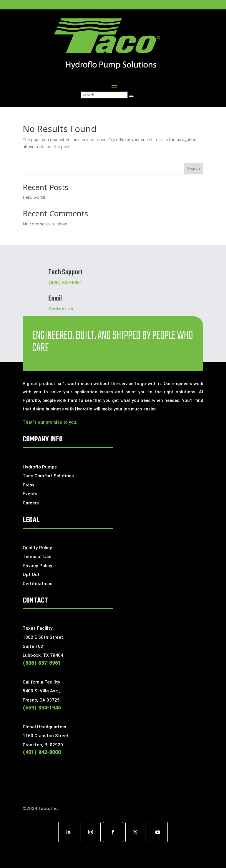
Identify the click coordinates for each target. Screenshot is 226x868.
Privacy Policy (38, 566)
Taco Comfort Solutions (48, 476)
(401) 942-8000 (42, 752)
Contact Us (61, 309)
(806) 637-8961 (65, 283)
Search (194, 168)
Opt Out (31, 575)
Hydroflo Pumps (40, 467)
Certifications (38, 584)
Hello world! (34, 197)
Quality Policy (37, 548)
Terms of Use (37, 557)
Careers (31, 503)
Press (29, 485)
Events (30, 494)
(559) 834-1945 (42, 708)
